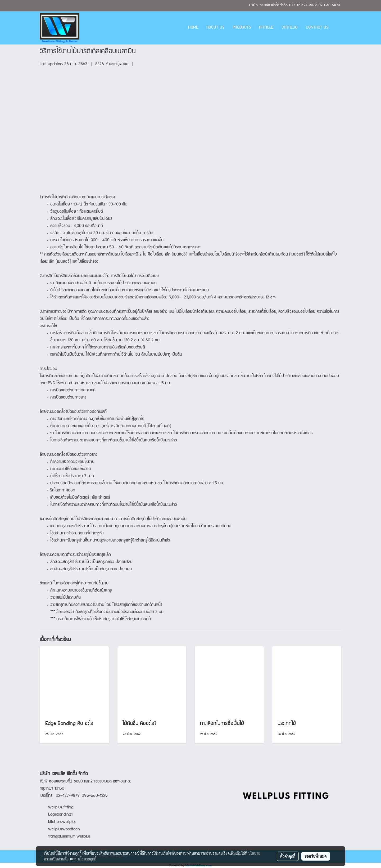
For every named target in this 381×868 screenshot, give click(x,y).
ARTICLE (266, 28)
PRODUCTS (242, 28)
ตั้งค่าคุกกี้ (288, 856)
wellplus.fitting (61, 808)
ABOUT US (215, 28)
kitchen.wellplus (62, 822)
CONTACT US (317, 28)
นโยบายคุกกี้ (87, 859)
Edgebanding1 (60, 815)
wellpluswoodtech (64, 830)
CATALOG (290, 28)
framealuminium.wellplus (65, 837)
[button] (337, 28)
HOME (193, 28)
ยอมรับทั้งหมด (316, 856)
